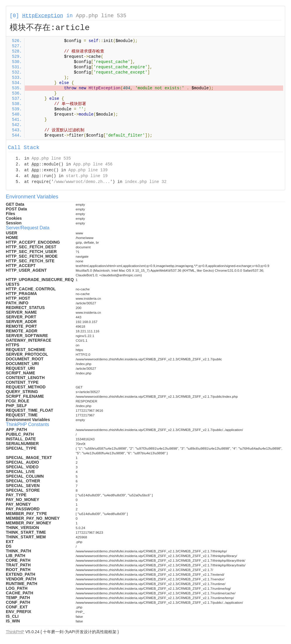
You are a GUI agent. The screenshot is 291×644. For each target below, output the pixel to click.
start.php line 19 (87, 176)
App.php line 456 (93, 164)
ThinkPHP (15, 632)
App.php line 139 (88, 170)
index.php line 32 (145, 182)
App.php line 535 (101, 16)
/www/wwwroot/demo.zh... (82, 182)
